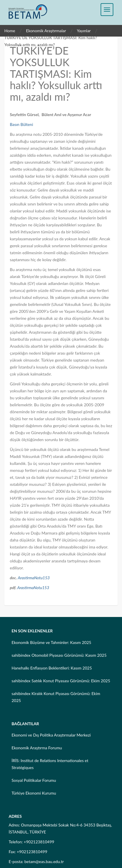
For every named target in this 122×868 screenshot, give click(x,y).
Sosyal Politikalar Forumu (34, 780)
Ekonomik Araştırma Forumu (37, 748)
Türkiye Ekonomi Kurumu (34, 793)
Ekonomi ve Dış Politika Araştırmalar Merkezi (51, 735)
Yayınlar (84, 31)
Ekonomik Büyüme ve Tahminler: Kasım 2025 (51, 642)
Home (10, 31)
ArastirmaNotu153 (34, 578)
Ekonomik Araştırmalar (46, 31)
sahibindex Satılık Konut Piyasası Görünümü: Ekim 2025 (61, 681)
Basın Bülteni (21, 124)
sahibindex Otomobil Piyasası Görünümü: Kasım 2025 (59, 655)
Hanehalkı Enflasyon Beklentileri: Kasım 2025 (52, 668)
